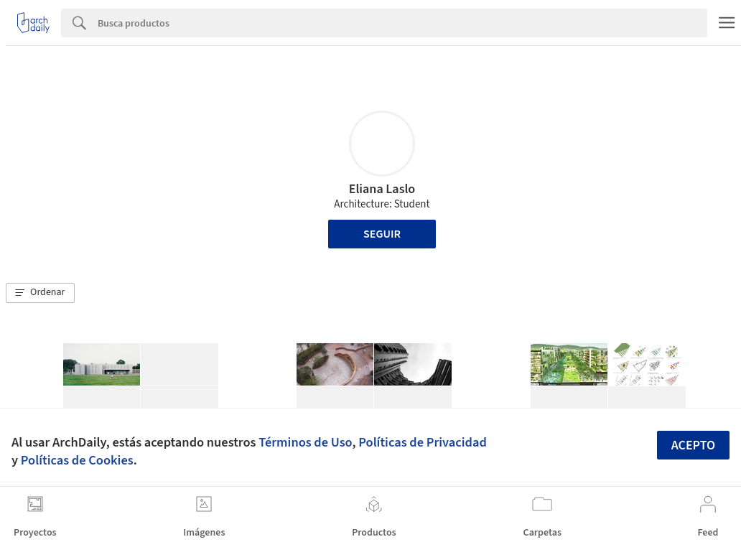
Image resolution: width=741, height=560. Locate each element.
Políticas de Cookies (77, 460)
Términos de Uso (305, 442)
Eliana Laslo (382, 189)
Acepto (694, 445)
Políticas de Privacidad (423, 442)
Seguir (382, 234)
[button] (40, 293)
